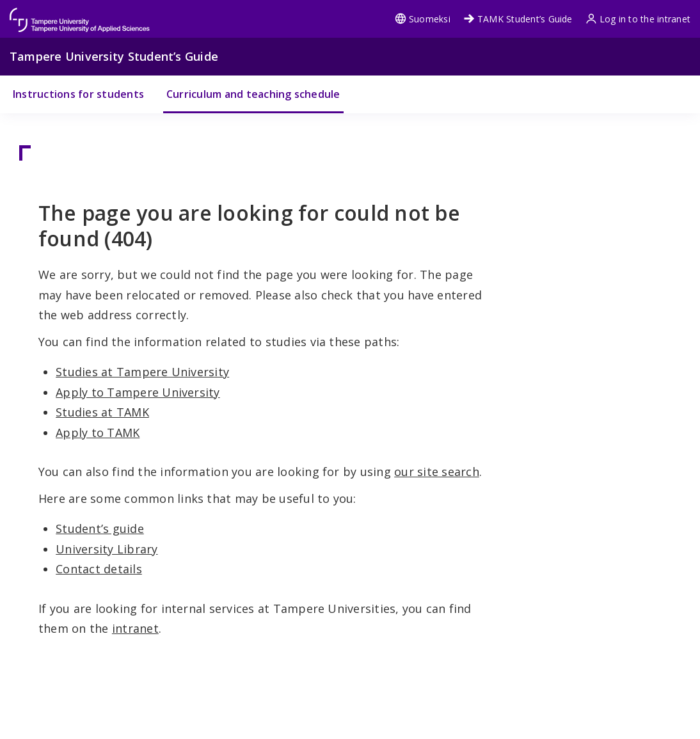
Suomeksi (423, 19)
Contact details (99, 569)
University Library (107, 549)
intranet (135, 628)
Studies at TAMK (102, 412)
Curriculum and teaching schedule (253, 94)
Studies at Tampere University (142, 372)
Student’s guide (100, 528)
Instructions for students (78, 94)
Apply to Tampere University (138, 392)
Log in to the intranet (638, 19)
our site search (437, 472)
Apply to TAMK (98, 433)
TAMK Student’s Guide (518, 19)
